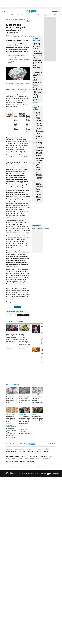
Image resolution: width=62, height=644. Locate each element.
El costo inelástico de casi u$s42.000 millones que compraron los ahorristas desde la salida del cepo (24, 339)
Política (38, 15)
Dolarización (22, 20)
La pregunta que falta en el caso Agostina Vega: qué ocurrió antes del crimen (12, 338)
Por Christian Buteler (23, 347)
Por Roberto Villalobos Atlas (11, 347)
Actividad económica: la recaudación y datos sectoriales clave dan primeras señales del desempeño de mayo (40, 151)
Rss (51, 456)
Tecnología (44, 456)
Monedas (34, 228)
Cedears (48, 228)
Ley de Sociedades (49, 8)
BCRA (19, 8)
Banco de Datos (11, 452)
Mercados (22, 452)
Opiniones (15, 20)
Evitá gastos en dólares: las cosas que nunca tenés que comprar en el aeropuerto (25, 420)
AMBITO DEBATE (42, 466)
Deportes (25, 454)
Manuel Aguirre (9, 36)
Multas (23, 461)
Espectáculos (33, 456)
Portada (9, 449)
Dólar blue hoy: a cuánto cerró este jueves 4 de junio (37, 418)
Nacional (9, 454)
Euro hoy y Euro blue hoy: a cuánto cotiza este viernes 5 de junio (37, 400)
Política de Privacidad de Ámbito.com (29, 459)
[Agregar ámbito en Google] (17, 36)
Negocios (46, 15)
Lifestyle (46, 452)
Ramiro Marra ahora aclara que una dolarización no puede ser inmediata (17, 56)
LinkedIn (17, 444)
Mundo (17, 454)
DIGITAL (14, 466)
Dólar (13, 15)
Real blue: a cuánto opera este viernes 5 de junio (12, 419)
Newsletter (59, 15)
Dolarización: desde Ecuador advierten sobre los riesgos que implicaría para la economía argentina (19, 61)
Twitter (7, 444)
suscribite (54, 11)
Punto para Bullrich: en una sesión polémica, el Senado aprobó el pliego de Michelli (39, 171)
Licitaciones (31, 461)
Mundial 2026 (58, 8)
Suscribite (23, 315)
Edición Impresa (35, 454)
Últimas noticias (19, 449)
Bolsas (38, 228)
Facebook (10, 444)
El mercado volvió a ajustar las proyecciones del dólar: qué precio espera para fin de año (12, 433)
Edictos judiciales (12, 461)
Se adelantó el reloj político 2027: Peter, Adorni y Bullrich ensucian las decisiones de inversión (37, 78)
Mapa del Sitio (11, 459)
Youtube (21, 444)
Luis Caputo (25, 8)
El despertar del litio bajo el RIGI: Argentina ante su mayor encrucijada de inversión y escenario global (29, 122)
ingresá (59, 11)
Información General (13, 456)
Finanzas (30, 15)
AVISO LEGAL (46, 459)
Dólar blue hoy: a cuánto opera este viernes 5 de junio (37, 54)
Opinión (55, 15)
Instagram (14, 444)
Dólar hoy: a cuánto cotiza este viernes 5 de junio (37, 46)
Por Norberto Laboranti (43, 362)
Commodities (43, 228)
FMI (37, 8)
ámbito (8, 20)
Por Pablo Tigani (42, 343)
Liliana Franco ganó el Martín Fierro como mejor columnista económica (37, 65)
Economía (21, 15)
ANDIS (41, 8)
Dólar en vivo (12, 8)
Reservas (32, 8)
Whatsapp (25, 444)
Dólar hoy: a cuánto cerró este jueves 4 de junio (25, 433)
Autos (24, 456)
